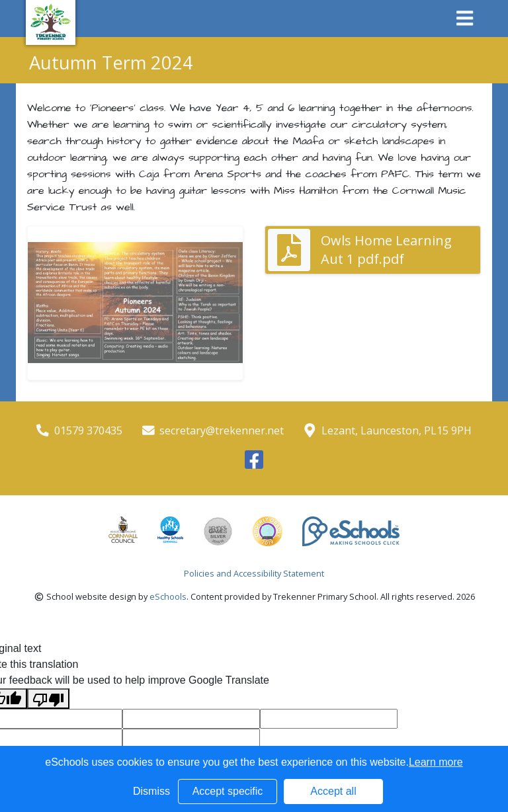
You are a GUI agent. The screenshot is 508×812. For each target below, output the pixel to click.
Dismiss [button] (151, 791)
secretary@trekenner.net (222, 430)
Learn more (436, 762)
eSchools (168, 596)
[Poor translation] (48, 699)
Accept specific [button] (228, 791)
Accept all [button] (333, 791)
